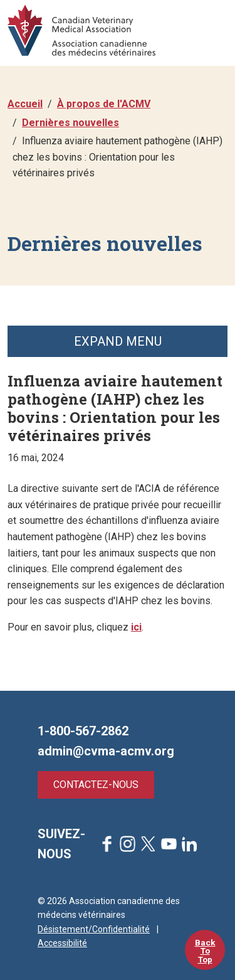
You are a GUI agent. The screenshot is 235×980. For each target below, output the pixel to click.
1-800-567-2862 (83, 731)
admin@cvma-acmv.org (106, 751)
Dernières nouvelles (70, 123)
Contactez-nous (96, 785)
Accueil (25, 104)
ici (136, 627)
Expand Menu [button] (118, 341)
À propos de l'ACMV (104, 104)
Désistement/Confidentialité (94, 929)
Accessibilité (62, 943)
